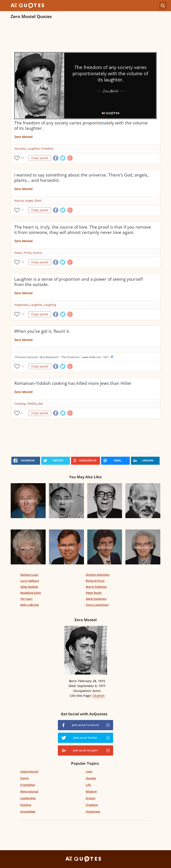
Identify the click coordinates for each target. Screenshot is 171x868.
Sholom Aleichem (98, 575)
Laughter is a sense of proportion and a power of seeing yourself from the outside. (78, 282)
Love (89, 771)
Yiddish (32, 404)
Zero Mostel (23, 137)
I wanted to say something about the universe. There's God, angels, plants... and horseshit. (81, 178)
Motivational (29, 791)
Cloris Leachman (97, 605)
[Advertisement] (85, 35)
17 (23, 210)
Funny (24, 778)
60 (23, 158)
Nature (19, 201)
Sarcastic (20, 148)
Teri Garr (26, 599)
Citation (99, 696)
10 (23, 314)
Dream (91, 798)
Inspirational (29, 771)
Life (88, 785)
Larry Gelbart (30, 581)
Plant (38, 201)
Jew (41, 404)
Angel (29, 201)
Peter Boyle (94, 593)
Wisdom (91, 791)
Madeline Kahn (31, 593)
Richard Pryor (95, 581)
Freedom (47, 148)
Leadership (28, 798)
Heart (18, 253)
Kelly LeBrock (30, 605)
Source (37, 253)
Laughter (34, 148)
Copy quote (40, 158)
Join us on (85, 725)
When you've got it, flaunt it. (42, 331)
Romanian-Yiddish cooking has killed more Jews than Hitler (73, 383)
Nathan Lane (29, 575)
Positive (26, 805)
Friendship (28, 785)
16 (23, 262)
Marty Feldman (96, 587)
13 (23, 366)
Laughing (50, 305)
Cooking (20, 404)
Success (91, 778)
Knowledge (28, 811)
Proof (27, 253)
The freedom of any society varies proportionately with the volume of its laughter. (81, 126)
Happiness (21, 305)
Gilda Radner (29, 587)
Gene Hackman (96, 599)
